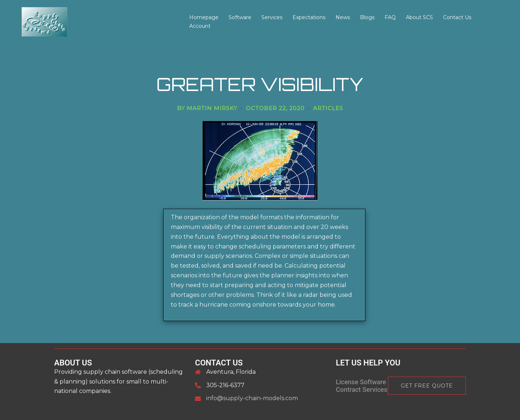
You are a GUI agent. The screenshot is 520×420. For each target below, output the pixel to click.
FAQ (390, 17)
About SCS (419, 17)
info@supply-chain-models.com (252, 398)
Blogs (367, 17)
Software (240, 17)
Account (200, 26)
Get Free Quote (427, 386)
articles (328, 108)
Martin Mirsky (212, 108)
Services (272, 17)
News (343, 17)
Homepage (204, 17)
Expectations (309, 17)
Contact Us (457, 17)
